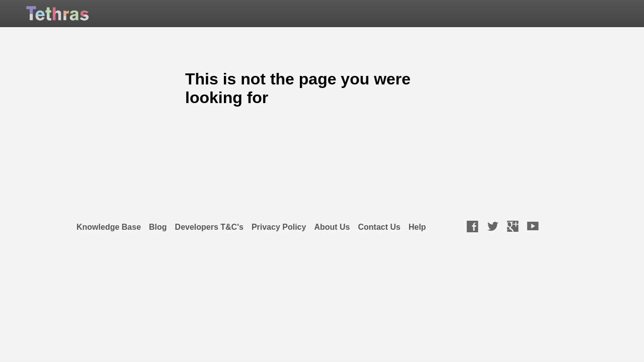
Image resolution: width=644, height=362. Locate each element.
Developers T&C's (209, 227)
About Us (332, 227)
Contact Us (379, 227)
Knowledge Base (109, 227)
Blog (158, 227)
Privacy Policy (279, 227)
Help (417, 227)
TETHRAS (84, 16)
